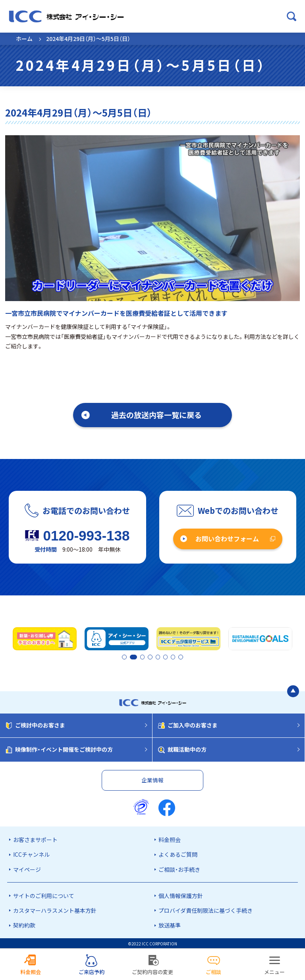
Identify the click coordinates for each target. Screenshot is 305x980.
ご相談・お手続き (179, 868)
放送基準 (170, 924)
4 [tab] (153, 657)
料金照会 (170, 839)
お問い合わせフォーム (227, 539)
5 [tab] (160, 657)
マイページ (27, 868)
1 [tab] (125, 657)
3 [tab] (147, 657)
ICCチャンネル (31, 854)
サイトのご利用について (44, 895)
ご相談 (213, 972)
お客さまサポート (35, 839)
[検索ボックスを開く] (291, 16)
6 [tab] (167, 657)
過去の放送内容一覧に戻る (156, 415)
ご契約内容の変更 (152, 972)
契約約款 (24, 924)
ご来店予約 (92, 972)
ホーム (24, 39)
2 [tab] (131, 657)
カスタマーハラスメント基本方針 (55, 910)
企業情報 (152, 779)
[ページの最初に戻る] (293, 690)
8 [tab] (180, 657)
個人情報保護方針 (181, 895)
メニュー (274, 972)
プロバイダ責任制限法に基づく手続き (206, 910)
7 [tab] (174, 657)
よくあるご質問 (178, 854)
